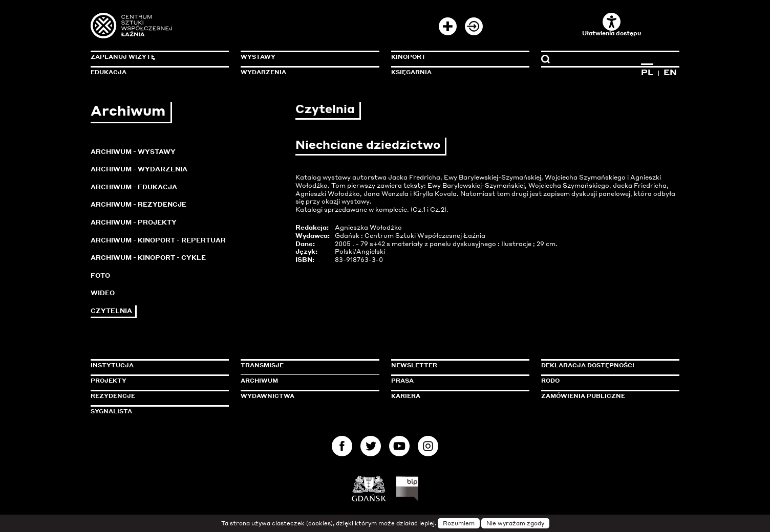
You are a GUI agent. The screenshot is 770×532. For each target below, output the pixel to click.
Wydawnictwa (268, 396)
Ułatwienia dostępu (612, 25)
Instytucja (112, 365)
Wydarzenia (263, 72)
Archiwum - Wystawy (133, 152)
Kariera (406, 396)
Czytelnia (111, 311)
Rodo (550, 381)
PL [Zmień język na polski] (647, 72)
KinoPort (409, 57)
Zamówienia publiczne (606, 396)
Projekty (109, 381)
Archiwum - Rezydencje (138, 204)
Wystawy (258, 57)
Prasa (402, 381)
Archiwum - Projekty (134, 222)
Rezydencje (113, 396)
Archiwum (259, 381)
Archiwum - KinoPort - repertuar (158, 240)
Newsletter (414, 365)
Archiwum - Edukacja (134, 187)
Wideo (103, 293)
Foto (100, 275)
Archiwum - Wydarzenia (139, 169)
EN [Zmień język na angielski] (670, 72)
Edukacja (109, 72)
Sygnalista (111, 411)
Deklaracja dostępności (588, 365)
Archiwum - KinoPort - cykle (148, 258)
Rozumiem (459, 523)
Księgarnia (411, 72)
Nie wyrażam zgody (515, 523)
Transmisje (306, 365)
